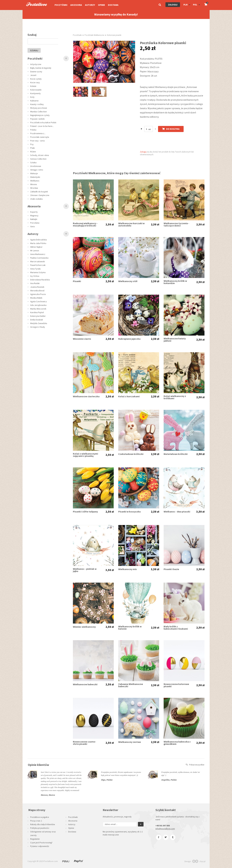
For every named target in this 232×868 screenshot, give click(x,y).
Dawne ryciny (36, 72)
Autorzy (90, 5)
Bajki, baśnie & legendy (41, 68)
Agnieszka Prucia (38, 294)
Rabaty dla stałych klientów (43, 824)
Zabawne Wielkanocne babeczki (131, 685)
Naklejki (34, 219)
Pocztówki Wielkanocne (94, 35)
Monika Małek (36, 298)
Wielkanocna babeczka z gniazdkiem (177, 743)
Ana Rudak (35, 283)
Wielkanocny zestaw (130, 742)
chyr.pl (199, 861)
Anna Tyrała (35, 269)
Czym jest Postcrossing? (41, 843)
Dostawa (113, 5)
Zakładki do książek (39, 192)
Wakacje (34, 173)
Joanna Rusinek (37, 287)
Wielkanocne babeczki (85, 684)
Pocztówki (61, 5)
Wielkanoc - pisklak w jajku (85, 570)
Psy (32, 144)
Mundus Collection (38, 112)
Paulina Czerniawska (39, 258)
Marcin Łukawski (38, 261)
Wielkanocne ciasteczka (86, 396)
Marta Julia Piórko (38, 243)
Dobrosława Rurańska (40, 280)
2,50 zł (110, 224)
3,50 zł (200, 512)
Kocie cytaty (36, 79)
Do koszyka (171, 129)
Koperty (34, 212)
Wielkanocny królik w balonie (130, 628)
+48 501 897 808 (163, 826)
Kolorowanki (36, 90)
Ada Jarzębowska (38, 305)
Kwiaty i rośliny (37, 104)
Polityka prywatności (40, 828)
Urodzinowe (36, 166)
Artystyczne (36, 64)
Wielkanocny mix (127, 569)
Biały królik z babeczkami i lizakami (176, 628)
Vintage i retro (37, 170)
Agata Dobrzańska (38, 240)
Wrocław (34, 188)
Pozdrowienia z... (38, 133)
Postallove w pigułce (40, 817)
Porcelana (35, 223)
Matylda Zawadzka (39, 323)
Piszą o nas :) (36, 821)
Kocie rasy (35, 82)
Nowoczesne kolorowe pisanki (176, 685)
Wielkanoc (35, 181)
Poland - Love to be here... (42, 126)
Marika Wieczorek (38, 309)
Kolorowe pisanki (114, 35)
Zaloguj (173, 5)
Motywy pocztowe (39, 108)
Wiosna (33, 184)
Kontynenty (35, 93)
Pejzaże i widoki (37, 119)
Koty (32, 97)
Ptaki (33, 148)
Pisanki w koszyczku (129, 512)
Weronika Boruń (37, 291)
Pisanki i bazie (171, 569)
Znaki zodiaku (36, 199)
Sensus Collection (38, 159)
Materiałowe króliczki (176, 454)
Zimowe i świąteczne (40, 195)
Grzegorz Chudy (38, 327)
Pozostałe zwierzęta (40, 137)
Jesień (33, 75)
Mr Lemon (35, 251)
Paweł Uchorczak (38, 265)
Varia (32, 226)
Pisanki (77, 281)
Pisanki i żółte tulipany (85, 512)
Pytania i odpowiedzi (40, 846)
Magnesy (34, 216)
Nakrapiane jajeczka (129, 339)
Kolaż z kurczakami (129, 396)
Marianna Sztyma (38, 272)
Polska (33, 130)
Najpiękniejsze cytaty (40, 115)
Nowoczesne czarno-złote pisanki (84, 743)
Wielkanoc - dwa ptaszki (177, 512)
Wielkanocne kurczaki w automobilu (131, 224)
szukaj (34, 50)
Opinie (101, 5)
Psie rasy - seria (37, 141)
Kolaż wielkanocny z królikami (175, 397)
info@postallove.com (165, 829)
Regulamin (35, 839)
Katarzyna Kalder (38, 316)
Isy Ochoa (35, 276)
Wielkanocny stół (128, 281)
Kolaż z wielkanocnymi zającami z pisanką (85, 455)
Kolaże (33, 86)
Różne (33, 152)
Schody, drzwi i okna (40, 155)
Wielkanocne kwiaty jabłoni (175, 340)
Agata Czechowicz (39, 301)
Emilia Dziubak (37, 320)
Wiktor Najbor (36, 247)
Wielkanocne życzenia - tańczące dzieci (176, 224)
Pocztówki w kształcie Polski (43, 122)
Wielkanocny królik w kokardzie (175, 282)
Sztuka (33, 162)
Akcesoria (76, 5)
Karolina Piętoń (37, 312)
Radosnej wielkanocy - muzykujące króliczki (85, 224)
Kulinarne (34, 101)
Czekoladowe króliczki (131, 454)
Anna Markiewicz (38, 254)
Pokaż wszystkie (195, 765)
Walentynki (35, 177)
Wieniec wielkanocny (84, 627)
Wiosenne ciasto (82, 339)
